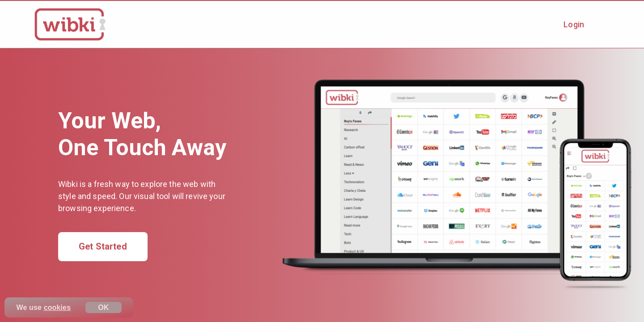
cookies (57, 307)
